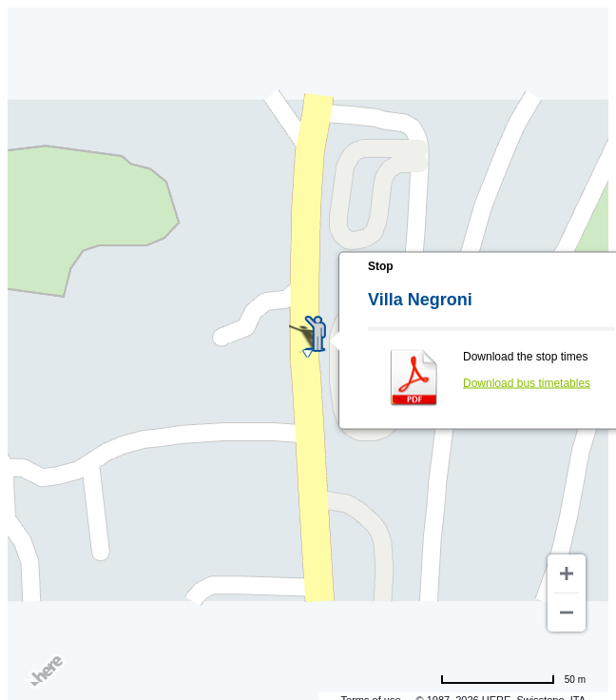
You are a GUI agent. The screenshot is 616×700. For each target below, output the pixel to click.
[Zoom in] (567, 574)
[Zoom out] (567, 612)
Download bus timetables (527, 383)
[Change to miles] (513, 679)
